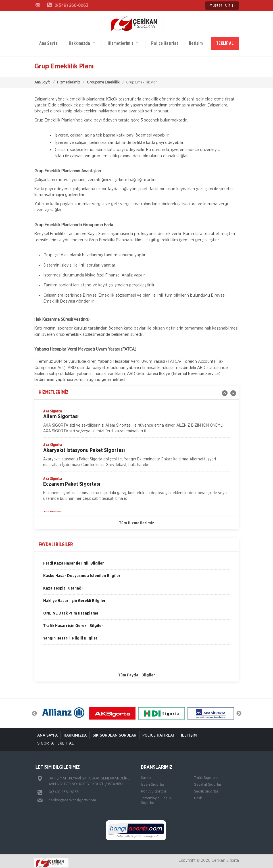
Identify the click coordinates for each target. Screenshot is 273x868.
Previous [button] (34, 710)
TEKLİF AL (225, 42)
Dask (198, 795)
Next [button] (239, 710)
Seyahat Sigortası (208, 782)
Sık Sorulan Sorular (114, 733)
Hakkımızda (82, 42)
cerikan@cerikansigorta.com (72, 797)
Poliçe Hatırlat (164, 42)
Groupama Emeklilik (103, 80)
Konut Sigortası (153, 789)
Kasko (146, 775)
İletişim (195, 42)
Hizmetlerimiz (123, 42)
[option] (137, 420)
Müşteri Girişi (222, 5)
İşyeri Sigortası (153, 782)
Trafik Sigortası (206, 775)
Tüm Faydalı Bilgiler (137, 672)
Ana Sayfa (48, 42)
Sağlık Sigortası (207, 789)
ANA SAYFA (47, 733)
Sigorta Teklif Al (56, 741)
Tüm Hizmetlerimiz (137, 520)
